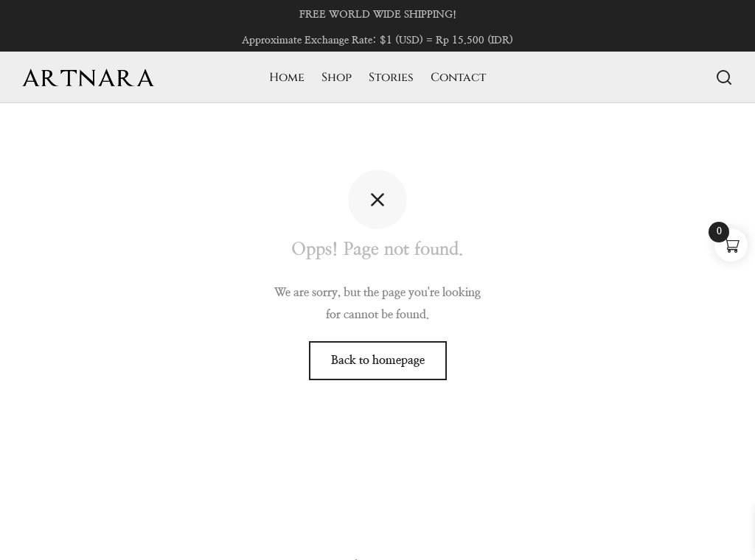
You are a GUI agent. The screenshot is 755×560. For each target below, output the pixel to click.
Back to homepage (378, 360)
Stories (391, 77)
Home (287, 77)
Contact (458, 77)
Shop (337, 77)
